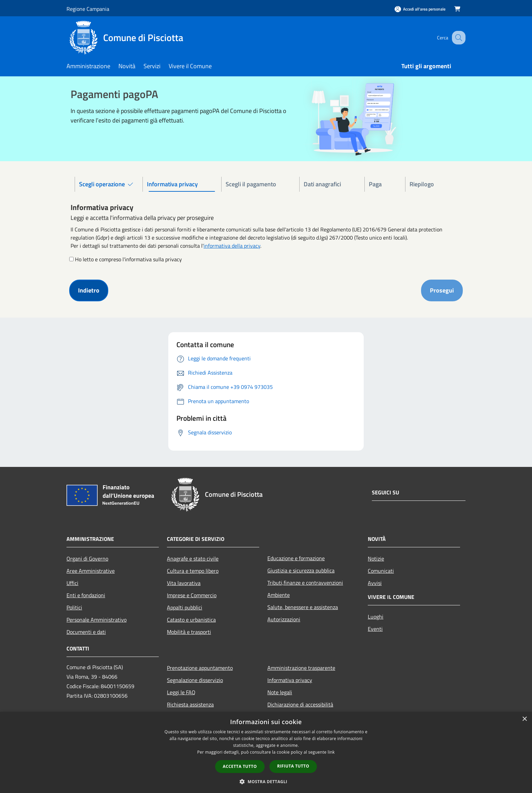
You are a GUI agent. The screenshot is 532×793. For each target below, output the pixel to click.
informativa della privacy (232, 246)
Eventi (375, 629)
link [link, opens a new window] (331, 752)
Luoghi (376, 617)
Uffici (72, 583)
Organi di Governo (87, 559)
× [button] (524, 719)
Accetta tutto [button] (240, 766)
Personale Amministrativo (97, 620)
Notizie (376, 559)
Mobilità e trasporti (189, 632)
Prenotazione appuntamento (200, 668)
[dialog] (266, 752)
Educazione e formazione (296, 558)
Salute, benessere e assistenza (303, 607)
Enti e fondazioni (86, 595)
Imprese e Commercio (192, 595)
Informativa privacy (290, 680)
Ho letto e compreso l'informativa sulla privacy (128, 259)
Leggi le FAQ (181, 692)
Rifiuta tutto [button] (293, 766)
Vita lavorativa (184, 583)
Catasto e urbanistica (191, 620)
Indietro (89, 290)
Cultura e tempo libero (193, 571)
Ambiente (279, 595)
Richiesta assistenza (190, 704)
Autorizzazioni (284, 619)
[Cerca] (457, 38)
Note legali (280, 692)
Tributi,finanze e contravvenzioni (305, 583)
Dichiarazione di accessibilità (300, 704)
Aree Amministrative (91, 571)
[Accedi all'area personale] (420, 9)
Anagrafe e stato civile (193, 559)
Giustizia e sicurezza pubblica (301, 570)
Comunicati (381, 571)
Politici (74, 607)
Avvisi (375, 583)
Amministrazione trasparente (301, 668)
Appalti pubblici (185, 607)
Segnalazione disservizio (195, 680)
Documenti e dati (86, 632)
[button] (266, 781)
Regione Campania (88, 9)
